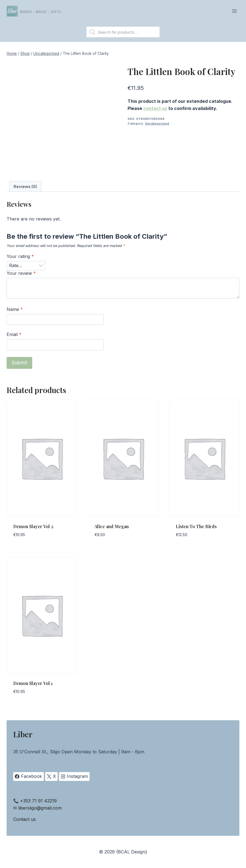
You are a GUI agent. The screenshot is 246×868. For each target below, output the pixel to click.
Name (15, 309)
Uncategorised (157, 123)
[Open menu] (234, 11)
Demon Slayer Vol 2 (33, 526)
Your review (21, 273)
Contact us (25, 819)
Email (14, 334)
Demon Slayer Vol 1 (33, 683)
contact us (155, 108)
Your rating (20, 256)
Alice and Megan (112, 526)
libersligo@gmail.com (40, 808)
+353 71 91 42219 (38, 801)
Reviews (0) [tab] (25, 186)
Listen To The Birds (196, 526)
